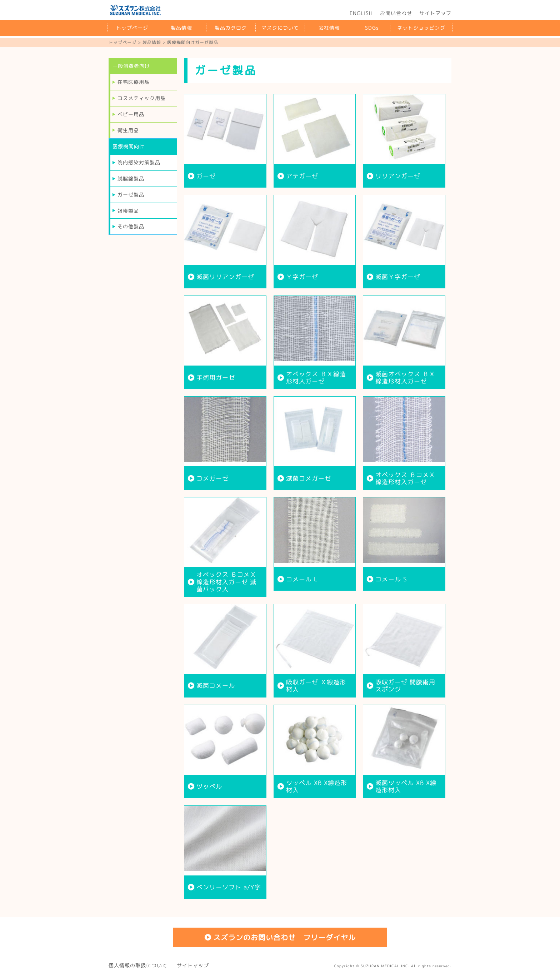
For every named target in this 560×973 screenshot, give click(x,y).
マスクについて (280, 28)
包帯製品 (128, 211)
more (225, 141)
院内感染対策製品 (139, 162)
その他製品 (131, 226)
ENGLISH (361, 13)
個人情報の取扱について (138, 965)
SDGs (372, 28)
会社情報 (329, 28)
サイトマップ (435, 13)
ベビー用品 (131, 114)
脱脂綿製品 (131, 178)
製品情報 (181, 28)
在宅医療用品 (134, 82)
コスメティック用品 (142, 98)
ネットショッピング (421, 28)
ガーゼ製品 (131, 195)
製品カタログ (231, 28)
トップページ (132, 28)
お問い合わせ (396, 13)
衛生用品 (128, 130)
